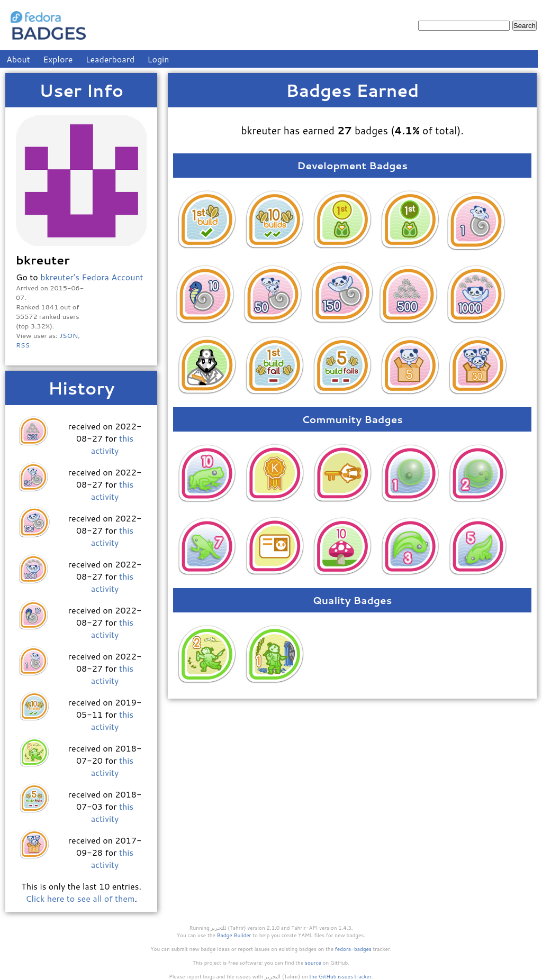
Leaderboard (110, 59)
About (18, 59)
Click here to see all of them (80, 898)
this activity (112, 444)
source (313, 963)
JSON (69, 335)
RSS (23, 345)
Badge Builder (234, 935)
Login (159, 59)
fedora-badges (353, 949)
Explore (58, 59)
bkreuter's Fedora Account (92, 277)
